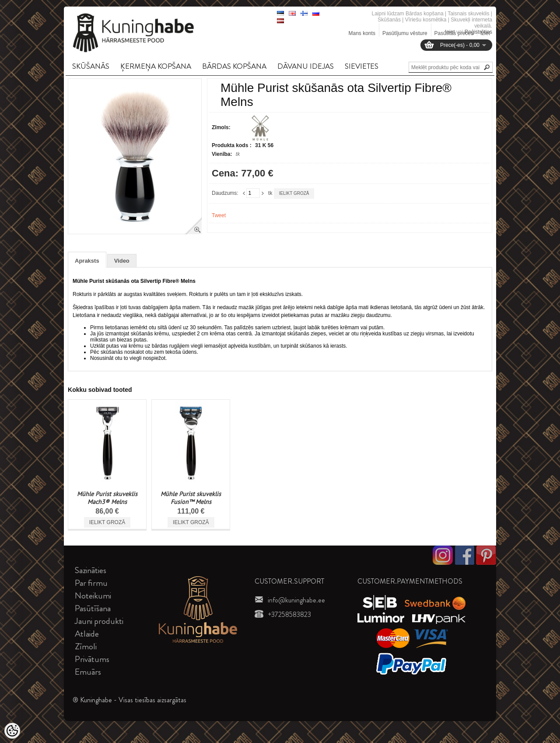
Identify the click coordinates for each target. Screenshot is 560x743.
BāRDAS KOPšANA (234, 66)
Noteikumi (93, 596)
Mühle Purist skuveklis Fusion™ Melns (191, 498)
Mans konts (362, 33)
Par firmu (91, 583)
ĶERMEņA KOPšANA (156, 66)
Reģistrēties (478, 32)
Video (122, 261)
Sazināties (91, 570)
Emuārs (88, 672)
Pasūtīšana (93, 608)
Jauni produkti (99, 621)
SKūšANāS (91, 66)
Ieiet (450, 32)
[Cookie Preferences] (12, 731)
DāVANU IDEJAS (306, 66)
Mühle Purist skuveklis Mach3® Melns (107, 498)
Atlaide (87, 634)
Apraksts (87, 261)
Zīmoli (86, 646)
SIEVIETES (362, 66)
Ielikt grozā (294, 193)
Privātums (92, 659)
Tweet (219, 215)
